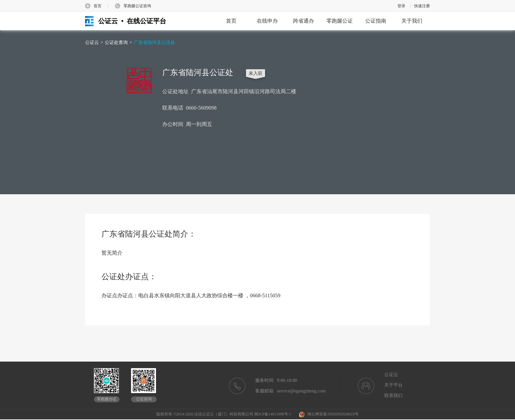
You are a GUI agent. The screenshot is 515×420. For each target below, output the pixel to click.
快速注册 (422, 6)
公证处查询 (116, 42)
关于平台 (393, 385)
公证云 (92, 42)
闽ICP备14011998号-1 (273, 414)
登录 (401, 6)
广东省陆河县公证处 (154, 42)
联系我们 (393, 396)
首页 (98, 6)
